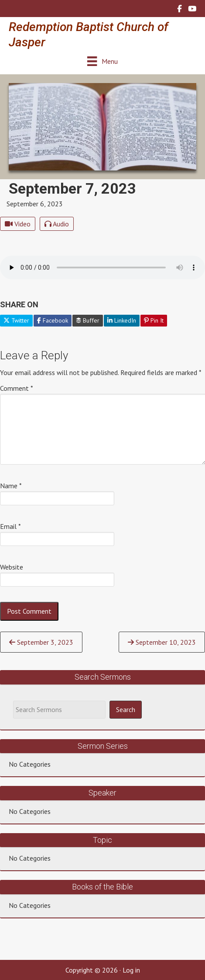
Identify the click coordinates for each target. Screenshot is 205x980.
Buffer (88, 320)
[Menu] (102, 61)
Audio (57, 224)
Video (18, 224)
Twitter (16, 320)
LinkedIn (122, 320)
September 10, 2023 (162, 642)
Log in (131, 970)
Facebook (53, 320)
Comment (17, 388)
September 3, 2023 (41, 642)
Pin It (154, 320)
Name (11, 486)
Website (12, 567)
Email (10, 526)
